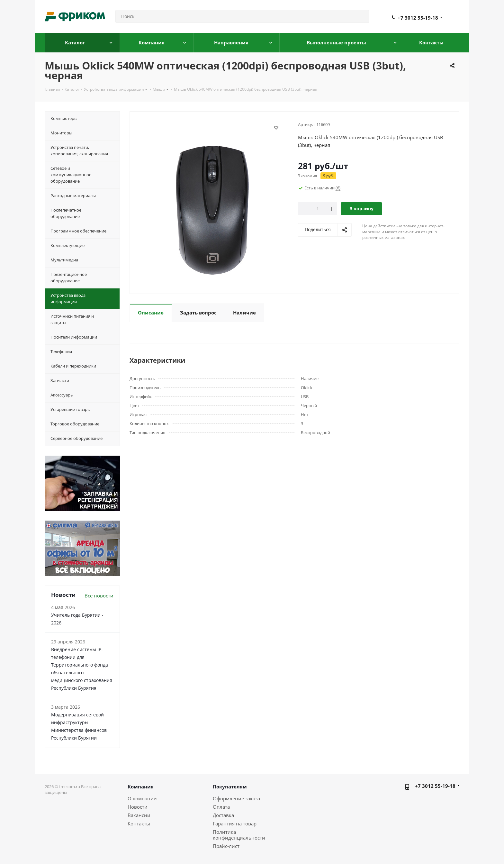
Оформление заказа (236, 798)
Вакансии (139, 815)
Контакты (139, 823)
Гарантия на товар (235, 823)
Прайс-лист (226, 846)
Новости (138, 807)
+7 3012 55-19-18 (418, 18)
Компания (141, 787)
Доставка (223, 815)
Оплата (221, 807)
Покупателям (230, 787)
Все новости (99, 596)
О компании (142, 798)
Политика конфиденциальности (239, 835)
